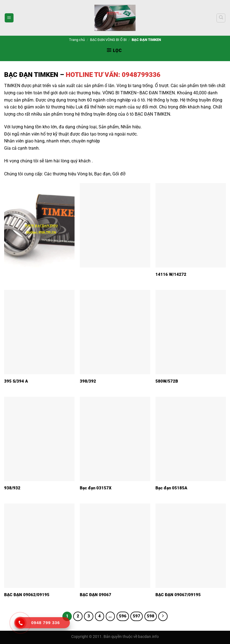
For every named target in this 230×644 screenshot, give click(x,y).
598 (151, 616)
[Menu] (9, 18)
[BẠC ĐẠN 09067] (115, 546)
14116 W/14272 (171, 274)
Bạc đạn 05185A (171, 488)
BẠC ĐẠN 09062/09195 (27, 595)
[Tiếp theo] (163, 616)
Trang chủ (77, 40)
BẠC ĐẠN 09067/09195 (178, 595)
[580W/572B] (191, 332)
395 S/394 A (16, 381)
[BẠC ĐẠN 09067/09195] (191, 546)
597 (137, 616)
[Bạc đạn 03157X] (115, 439)
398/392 (88, 381)
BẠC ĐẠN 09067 (96, 595)
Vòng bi (85, 174)
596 (123, 616)
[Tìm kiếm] (221, 18)
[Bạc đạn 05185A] (191, 439)
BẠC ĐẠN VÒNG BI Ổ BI (108, 40)
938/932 (12, 488)
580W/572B (167, 381)
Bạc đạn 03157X (96, 488)
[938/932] (39, 439)
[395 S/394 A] (39, 332)
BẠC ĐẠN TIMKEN (31, 75)
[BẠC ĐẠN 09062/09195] (39, 546)
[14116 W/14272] (191, 225)
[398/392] (115, 332)
